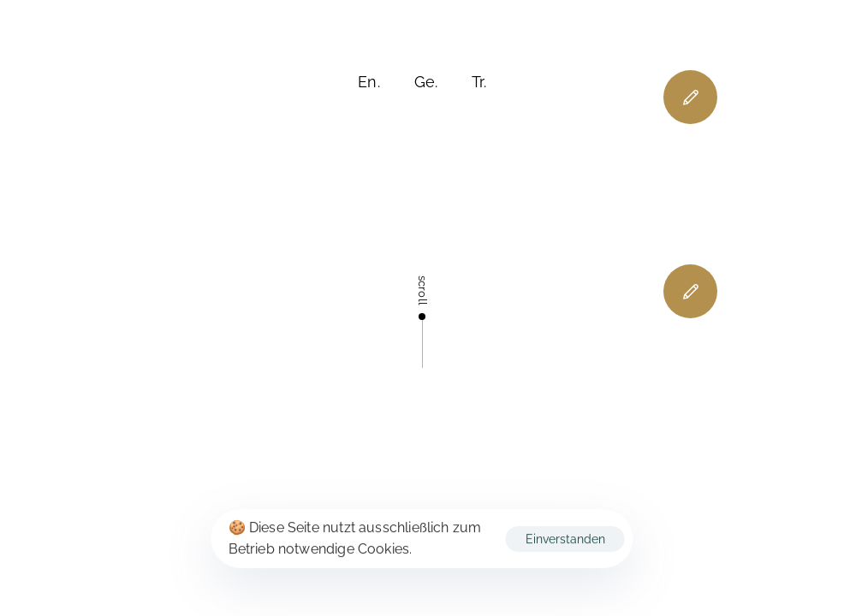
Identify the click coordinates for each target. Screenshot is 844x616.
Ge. (426, 82)
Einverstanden (565, 539)
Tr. (479, 82)
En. (369, 82)
